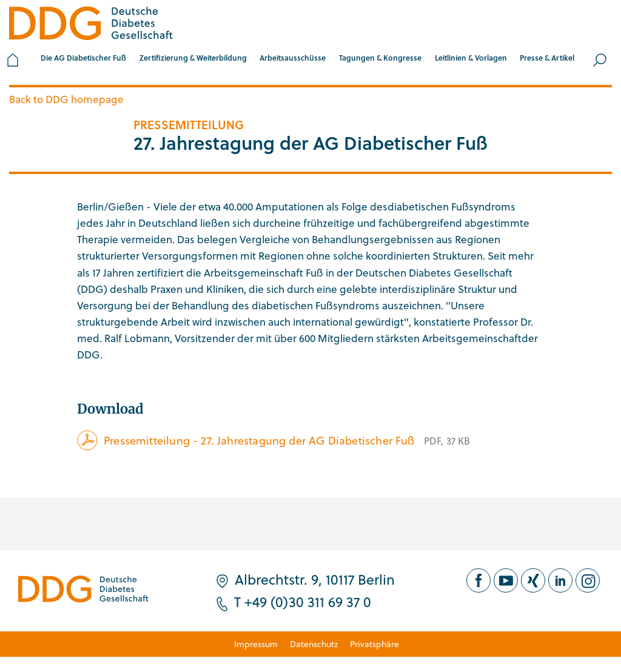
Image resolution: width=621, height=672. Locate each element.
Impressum (256, 644)
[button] (83, 60)
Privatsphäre (374, 644)
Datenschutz (314, 644)
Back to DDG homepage (66, 99)
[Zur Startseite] (91, 25)
